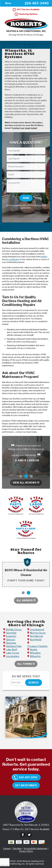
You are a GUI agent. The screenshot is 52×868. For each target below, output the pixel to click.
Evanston (11, 636)
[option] (26, 453)
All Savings (25, 600)
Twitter (29, 835)
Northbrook (36, 636)
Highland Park (14, 646)
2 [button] (26, 476)
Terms (7, 865)
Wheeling (35, 653)
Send (26, 198)
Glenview (11, 643)
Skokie (34, 650)
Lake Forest (12, 653)
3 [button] (31, 476)
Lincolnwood (37, 630)
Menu (8, 3)
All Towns (25, 664)
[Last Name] (26, 159)
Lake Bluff (11, 650)
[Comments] (26, 186)
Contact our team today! (25, 128)
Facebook (23, 835)
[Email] (26, 175)
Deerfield (11, 633)
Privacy (3, 865)
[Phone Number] (26, 167)
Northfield (36, 640)
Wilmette (35, 656)
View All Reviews (25, 483)
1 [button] (21, 476)
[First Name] (26, 151)
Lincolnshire (12, 656)
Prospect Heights (37, 646)
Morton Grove (38, 633)
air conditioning (13, 259)
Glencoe (10, 640)
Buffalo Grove (14, 630)
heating (44, 257)
